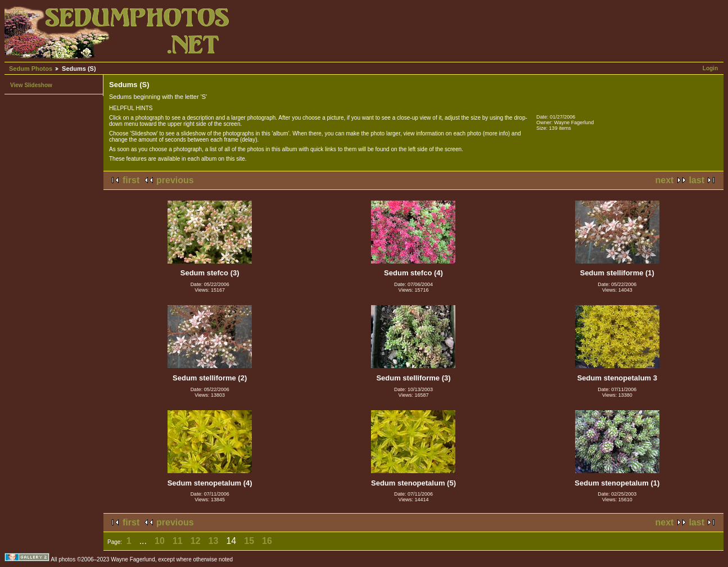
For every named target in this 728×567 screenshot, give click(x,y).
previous (175, 180)
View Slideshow (31, 85)
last (697, 180)
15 (249, 541)
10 (160, 541)
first (131, 180)
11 (178, 541)
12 (196, 541)
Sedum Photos (31, 69)
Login (710, 68)
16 (267, 541)
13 (214, 541)
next (665, 180)
